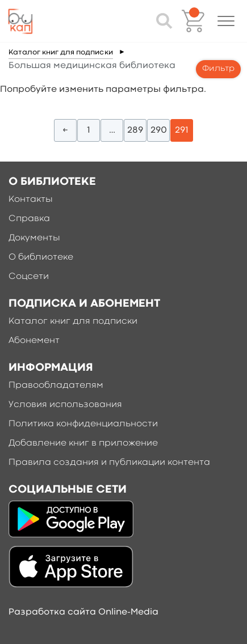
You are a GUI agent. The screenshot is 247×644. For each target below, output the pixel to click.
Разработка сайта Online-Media (83, 612)
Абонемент (34, 341)
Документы (34, 238)
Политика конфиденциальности (83, 424)
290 (159, 130)
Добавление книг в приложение (83, 443)
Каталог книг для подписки (61, 52)
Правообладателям (56, 385)
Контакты (31, 200)
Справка (29, 219)
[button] (226, 21)
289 (135, 130)
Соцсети (29, 277)
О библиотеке (41, 257)
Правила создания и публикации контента (109, 463)
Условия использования (65, 405)
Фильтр (218, 69)
